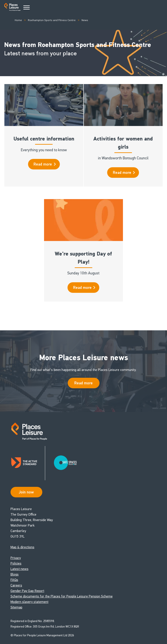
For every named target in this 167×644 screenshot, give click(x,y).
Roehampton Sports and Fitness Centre (52, 20)
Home (18, 20)
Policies (16, 563)
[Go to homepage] (12, 8)
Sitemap (16, 607)
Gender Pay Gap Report (27, 591)
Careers (16, 585)
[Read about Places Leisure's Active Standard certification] (28, 463)
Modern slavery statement (29, 602)
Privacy (16, 558)
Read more (45, 164)
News (85, 20)
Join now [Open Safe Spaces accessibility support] (26, 492)
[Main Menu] (27, 8)
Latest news (20, 569)
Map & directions (22, 547)
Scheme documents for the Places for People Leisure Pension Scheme (62, 596)
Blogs (15, 574)
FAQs (14, 580)
